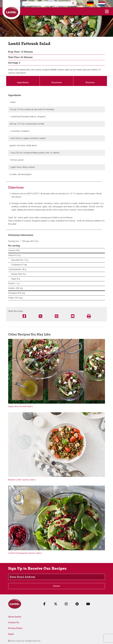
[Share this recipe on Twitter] (40, 316)
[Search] (73, 4)
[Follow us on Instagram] (67, 604)
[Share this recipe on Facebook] (24, 316)
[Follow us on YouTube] (89, 604)
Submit (57, 586)
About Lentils (15, 617)
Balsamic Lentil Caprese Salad (21, 480)
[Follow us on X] (56, 604)
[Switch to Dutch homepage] (100, 4)
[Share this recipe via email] (73, 316)
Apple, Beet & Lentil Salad (20, 407)
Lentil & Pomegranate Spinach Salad (24, 553)
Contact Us (14, 622)
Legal (11, 634)
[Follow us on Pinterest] (78, 604)
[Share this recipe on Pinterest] (57, 316)
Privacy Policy (15, 628)
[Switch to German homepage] (88, 4)
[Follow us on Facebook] (46, 604)
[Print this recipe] (89, 316)
